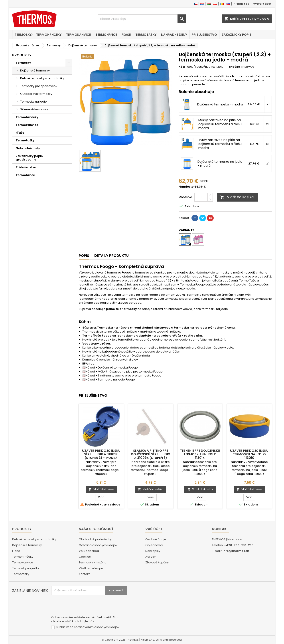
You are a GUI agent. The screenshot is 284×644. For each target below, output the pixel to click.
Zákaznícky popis (237, 35)
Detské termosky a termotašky (42, 78)
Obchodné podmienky (95, 539)
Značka (234, 67)
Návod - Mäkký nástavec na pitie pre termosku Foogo (122, 372)
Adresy (150, 557)
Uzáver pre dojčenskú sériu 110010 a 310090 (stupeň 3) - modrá (101, 454)
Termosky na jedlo (34, 102)
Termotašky (146, 35)
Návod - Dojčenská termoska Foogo (110, 368)
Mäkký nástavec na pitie (152, 276)
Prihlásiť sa (242, 4)
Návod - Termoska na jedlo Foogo (109, 379)
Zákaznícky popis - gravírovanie (30, 158)
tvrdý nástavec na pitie (235, 276)
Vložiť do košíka (237, 197)
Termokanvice (78, 35)
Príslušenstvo (204, 35)
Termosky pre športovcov (39, 86)
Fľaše (126, 35)
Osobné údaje (156, 539)
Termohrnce (106, 35)
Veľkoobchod (89, 551)
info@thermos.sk (236, 551)
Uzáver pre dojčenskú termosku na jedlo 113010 (249, 454)
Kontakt (84, 574)
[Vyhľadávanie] (142, 19)
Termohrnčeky (49, 35)
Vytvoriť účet (262, 4)
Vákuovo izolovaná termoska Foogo (105, 272)
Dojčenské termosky (35, 70)
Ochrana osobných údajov (98, 545)
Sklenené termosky (34, 109)
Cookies (85, 557)
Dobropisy (153, 551)
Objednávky (154, 545)
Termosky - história (93, 562)
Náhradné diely (174, 35)
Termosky (23, 35)
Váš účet (154, 529)
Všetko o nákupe (91, 568)
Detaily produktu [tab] (111, 256)
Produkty (22, 55)
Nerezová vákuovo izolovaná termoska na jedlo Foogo (119, 295)
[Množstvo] (201, 197)
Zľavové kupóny (157, 562)
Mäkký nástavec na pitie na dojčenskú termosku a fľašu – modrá (221, 124)
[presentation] (85, 606)
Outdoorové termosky (36, 94)
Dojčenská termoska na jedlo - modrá (220, 164)
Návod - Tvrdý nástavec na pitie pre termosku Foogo (122, 376)
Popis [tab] (84, 256)
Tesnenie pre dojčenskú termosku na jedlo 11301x (200, 454)
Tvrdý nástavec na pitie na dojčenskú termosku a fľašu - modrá (221, 144)
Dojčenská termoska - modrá (220, 104)
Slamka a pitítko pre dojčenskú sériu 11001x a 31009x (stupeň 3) (151, 454)
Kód (182, 67)
